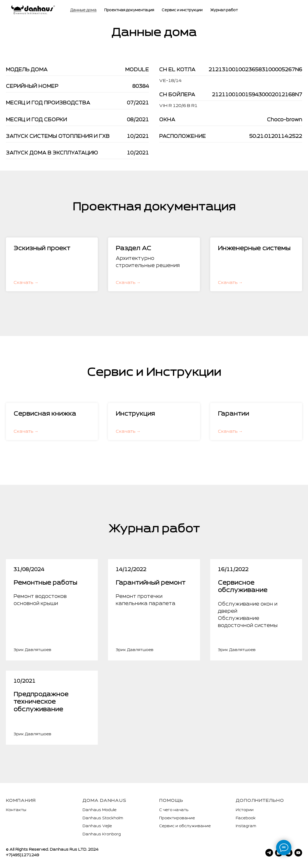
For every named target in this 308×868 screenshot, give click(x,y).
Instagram (246, 826)
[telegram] (269, 853)
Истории (245, 810)
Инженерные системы (254, 249)
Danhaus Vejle (97, 826)
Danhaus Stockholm (103, 818)
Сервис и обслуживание (185, 826)
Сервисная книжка (45, 414)
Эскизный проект (42, 249)
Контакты (16, 810)
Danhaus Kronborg (102, 834)
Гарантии (233, 414)
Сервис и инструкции (182, 10)
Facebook (246, 818)
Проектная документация (129, 10)
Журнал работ (224, 10)
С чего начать (174, 810)
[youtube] (298, 853)
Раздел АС (133, 249)
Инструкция (135, 414)
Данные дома (83, 10)
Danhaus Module (99, 810)
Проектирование (177, 818)
